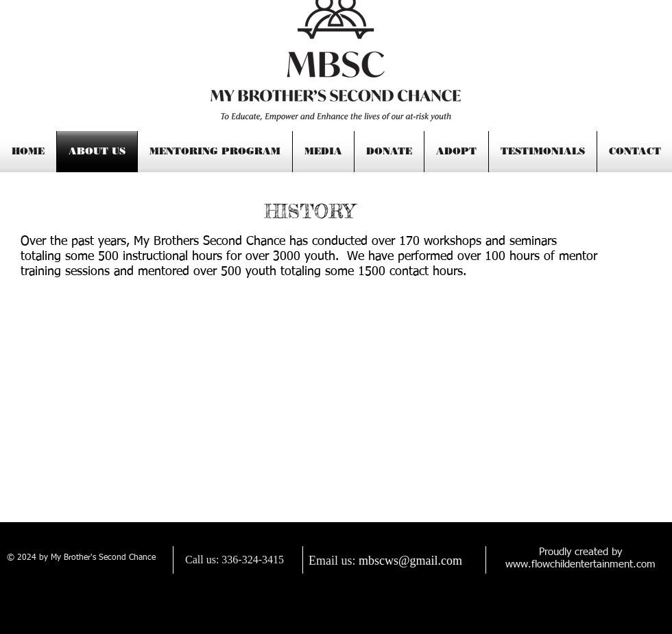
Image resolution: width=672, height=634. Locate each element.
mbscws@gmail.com (410, 561)
